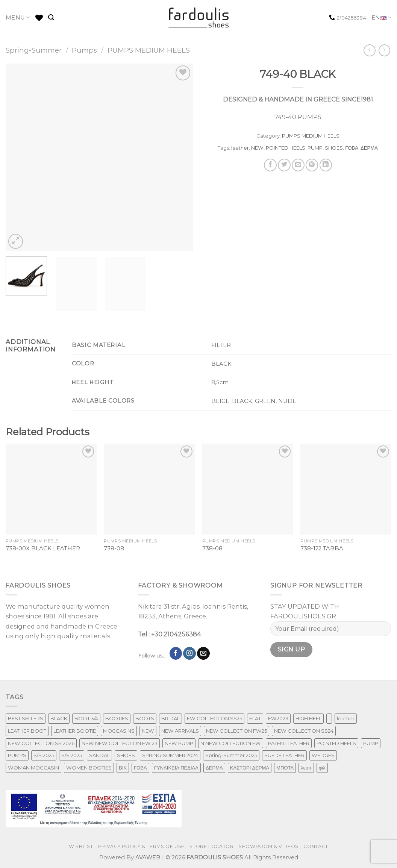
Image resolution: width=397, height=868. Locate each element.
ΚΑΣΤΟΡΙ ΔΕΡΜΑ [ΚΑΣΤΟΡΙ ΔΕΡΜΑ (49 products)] (250, 768)
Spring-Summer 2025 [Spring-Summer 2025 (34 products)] (231, 755)
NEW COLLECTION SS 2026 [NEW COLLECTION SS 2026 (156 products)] (41, 743)
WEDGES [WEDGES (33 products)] (323, 755)
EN (381, 18)
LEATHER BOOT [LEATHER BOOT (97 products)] (27, 731)
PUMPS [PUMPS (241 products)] (17, 755)
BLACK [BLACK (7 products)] (59, 718)
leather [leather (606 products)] (346, 718)
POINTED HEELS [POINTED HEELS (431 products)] (336, 743)
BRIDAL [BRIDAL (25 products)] (170, 718)
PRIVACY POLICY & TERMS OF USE (141, 846)
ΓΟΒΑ (352, 148)
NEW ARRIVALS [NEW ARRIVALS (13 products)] (180, 731)
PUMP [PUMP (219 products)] (371, 743)
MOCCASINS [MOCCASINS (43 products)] (119, 731)
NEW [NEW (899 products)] (148, 731)
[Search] (51, 17)
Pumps (84, 50)
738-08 (114, 548)
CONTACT (316, 846)
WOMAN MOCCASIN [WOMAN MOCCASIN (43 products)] (33, 768)
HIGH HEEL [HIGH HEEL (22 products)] (308, 718)
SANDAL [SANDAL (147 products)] (99, 755)
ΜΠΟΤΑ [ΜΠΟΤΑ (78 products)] (285, 768)
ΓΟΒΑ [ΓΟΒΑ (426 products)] (140, 768)
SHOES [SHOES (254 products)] (126, 755)
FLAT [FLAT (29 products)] (255, 718)
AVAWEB (148, 857)
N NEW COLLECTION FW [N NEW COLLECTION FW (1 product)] (231, 743)
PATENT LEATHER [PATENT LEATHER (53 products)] (289, 743)
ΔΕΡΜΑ (369, 148)
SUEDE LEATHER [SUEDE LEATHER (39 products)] (284, 755)
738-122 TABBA (322, 548)
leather (240, 148)
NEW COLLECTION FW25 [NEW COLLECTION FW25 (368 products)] (236, 731)
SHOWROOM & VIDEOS (269, 846)
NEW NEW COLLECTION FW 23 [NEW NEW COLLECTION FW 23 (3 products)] (120, 743)
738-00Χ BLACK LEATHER (43, 548)
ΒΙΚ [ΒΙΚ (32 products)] (123, 768)
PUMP (315, 148)
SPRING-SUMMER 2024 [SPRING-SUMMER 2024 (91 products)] (170, 755)
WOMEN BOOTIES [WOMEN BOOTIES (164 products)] (89, 768)
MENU (18, 17)
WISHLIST (81, 846)
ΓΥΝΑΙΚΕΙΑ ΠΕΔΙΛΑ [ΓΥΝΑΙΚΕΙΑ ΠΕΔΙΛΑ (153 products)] (176, 768)
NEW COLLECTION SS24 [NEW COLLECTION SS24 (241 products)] (304, 731)
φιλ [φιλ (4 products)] (322, 768)
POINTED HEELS (286, 148)
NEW (257, 148)
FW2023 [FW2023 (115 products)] (278, 718)
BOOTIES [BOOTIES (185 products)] (117, 718)
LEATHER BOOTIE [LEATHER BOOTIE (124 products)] (75, 731)
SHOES (334, 148)
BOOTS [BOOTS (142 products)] (145, 718)
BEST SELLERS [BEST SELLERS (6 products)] (26, 718)
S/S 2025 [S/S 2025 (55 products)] (72, 755)
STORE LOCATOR (211, 846)
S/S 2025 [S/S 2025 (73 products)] (44, 755)
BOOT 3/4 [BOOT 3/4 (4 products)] (86, 718)
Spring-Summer (34, 50)
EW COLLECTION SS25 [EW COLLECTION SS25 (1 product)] (214, 718)
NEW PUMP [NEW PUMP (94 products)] (179, 743)
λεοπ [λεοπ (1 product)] (306, 768)
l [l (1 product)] (329, 718)
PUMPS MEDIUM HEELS (149, 50)
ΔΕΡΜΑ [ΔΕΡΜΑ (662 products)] (214, 768)
